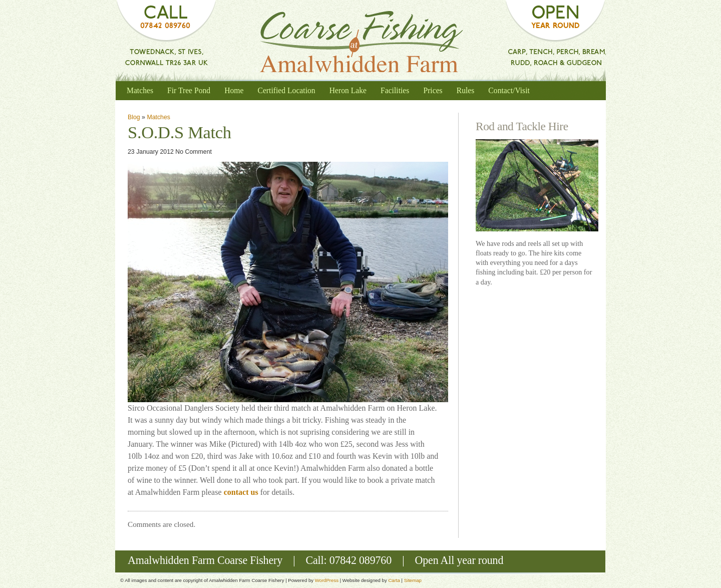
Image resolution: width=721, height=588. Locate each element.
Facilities (395, 90)
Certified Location (286, 90)
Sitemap (413, 580)
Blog (134, 117)
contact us (242, 492)
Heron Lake (348, 90)
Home (234, 90)
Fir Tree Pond (189, 90)
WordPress (327, 580)
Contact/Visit (509, 90)
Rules (466, 90)
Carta (394, 580)
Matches (140, 90)
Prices (433, 90)
